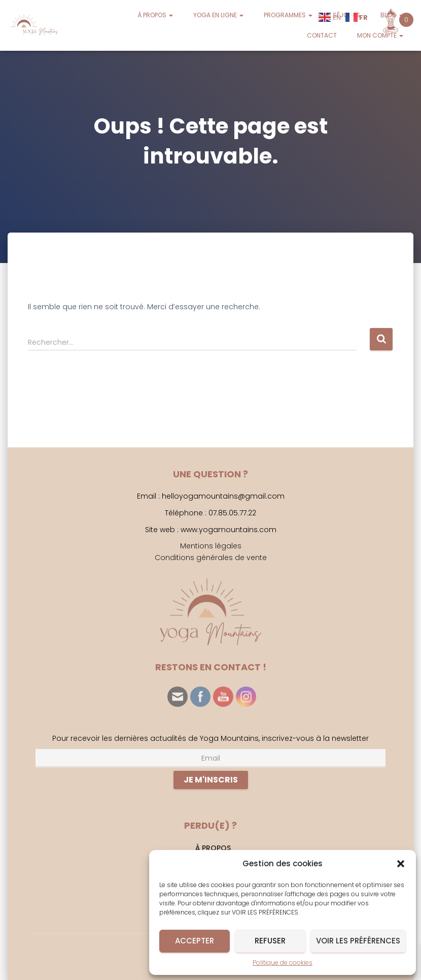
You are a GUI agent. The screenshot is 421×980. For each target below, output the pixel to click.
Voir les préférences (358, 941)
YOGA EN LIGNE (218, 15)
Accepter (195, 941)
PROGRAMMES (288, 15)
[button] (401, 864)
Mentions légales (211, 546)
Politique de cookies (283, 962)
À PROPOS (155, 15)
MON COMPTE (380, 35)
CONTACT (322, 35)
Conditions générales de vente (211, 558)
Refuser (270, 941)
